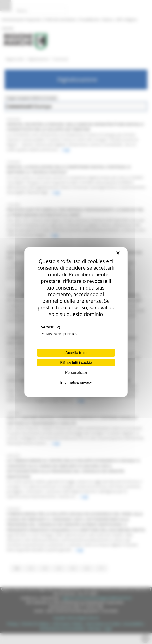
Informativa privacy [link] (76, 382)
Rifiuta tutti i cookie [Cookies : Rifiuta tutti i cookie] (76, 363)
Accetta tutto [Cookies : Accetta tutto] (76, 353)
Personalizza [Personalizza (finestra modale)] (76, 373)
